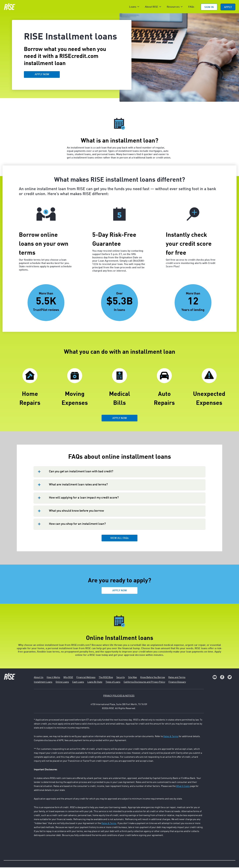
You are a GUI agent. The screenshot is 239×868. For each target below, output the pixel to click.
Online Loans (62, 683)
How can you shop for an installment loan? (77, 525)
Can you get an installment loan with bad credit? (81, 472)
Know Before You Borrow (153, 678)
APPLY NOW (42, 75)
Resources (173, 7)
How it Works (53, 678)
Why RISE (68, 678)
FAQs (191, 7)
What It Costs (183, 787)
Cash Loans (78, 683)
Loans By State (95, 683)
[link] (215, 678)
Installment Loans (43, 683)
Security (121, 678)
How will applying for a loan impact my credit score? (84, 498)
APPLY (228, 7)
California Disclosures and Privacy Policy (144, 683)
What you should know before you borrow (76, 512)
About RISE (152, 7)
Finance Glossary (177, 683)
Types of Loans (113, 683)
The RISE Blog (106, 678)
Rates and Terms (177, 678)
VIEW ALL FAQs (119, 539)
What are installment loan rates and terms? (78, 485)
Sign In (209, 7)
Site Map (133, 678)
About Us (39, 678)
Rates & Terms (171, 737)
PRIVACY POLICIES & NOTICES (119, 696)
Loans (133, 7)
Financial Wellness (86, 678)
